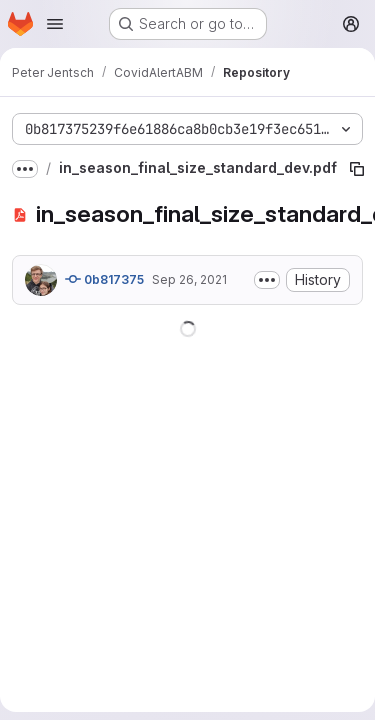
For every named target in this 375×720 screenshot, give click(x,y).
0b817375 (104, 279)
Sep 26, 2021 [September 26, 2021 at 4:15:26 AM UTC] (189, 279)
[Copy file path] (357, 169)
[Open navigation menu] (55, 24)
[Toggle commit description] (267, 280)
